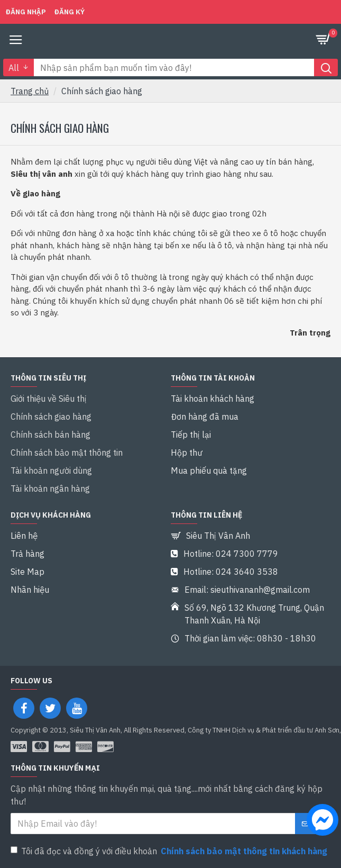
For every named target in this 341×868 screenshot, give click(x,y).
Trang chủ (30, 91)
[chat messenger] (320, 821)
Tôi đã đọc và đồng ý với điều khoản (170, 851)
